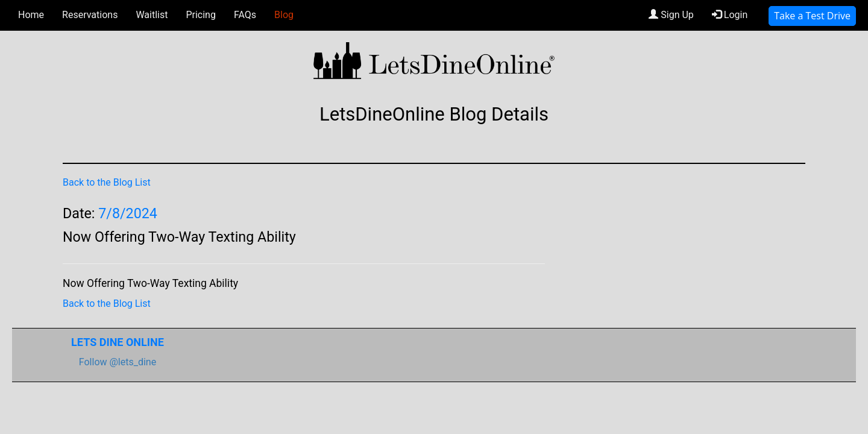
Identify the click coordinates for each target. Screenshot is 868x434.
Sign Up (671, 15)
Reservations (90, 15)
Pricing (201, 15)
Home (31, 15)
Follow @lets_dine (118, 362)
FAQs (245, 15)
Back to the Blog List (107, 182)
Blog (284, 15)
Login (730, 15)
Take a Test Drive (812, 16)
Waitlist (152, 15)
